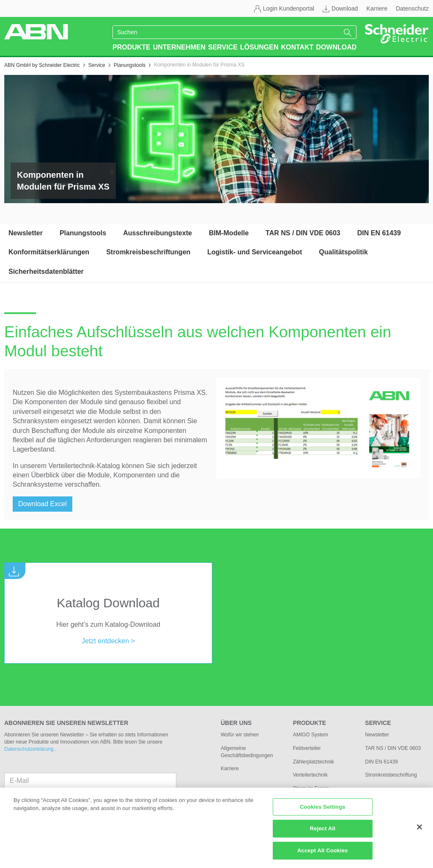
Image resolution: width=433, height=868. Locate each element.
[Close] (419, 831)
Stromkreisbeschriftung (391, 775)
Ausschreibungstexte (158, 233)
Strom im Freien (311, 788)
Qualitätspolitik (343, 252)
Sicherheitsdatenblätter (46, 271)
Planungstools (83, 233)
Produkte (132, 47)
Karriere (377, 8)
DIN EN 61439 (379, 233)
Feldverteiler (307, 748)
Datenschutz (412, 8)
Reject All (323, 833)
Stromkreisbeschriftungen (148, 252)
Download (345, 8)
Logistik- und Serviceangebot (255, 252)
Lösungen (259, 47)
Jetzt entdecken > (108, 641)
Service (223, 47)
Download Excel (42, 504)
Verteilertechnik (310, 775)
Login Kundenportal (289, 8)
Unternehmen (179, 47)
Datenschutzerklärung (30, 749)
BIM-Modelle (229, 233)
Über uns (236, 723)
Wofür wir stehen (240, 735)
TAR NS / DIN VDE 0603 (303, 233)
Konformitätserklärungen (49, 252)
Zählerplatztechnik (314, 762)
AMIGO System (311, 735)
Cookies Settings (323, 811)
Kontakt (297, 47)
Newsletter (26, 233)
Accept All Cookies (323, 855)
